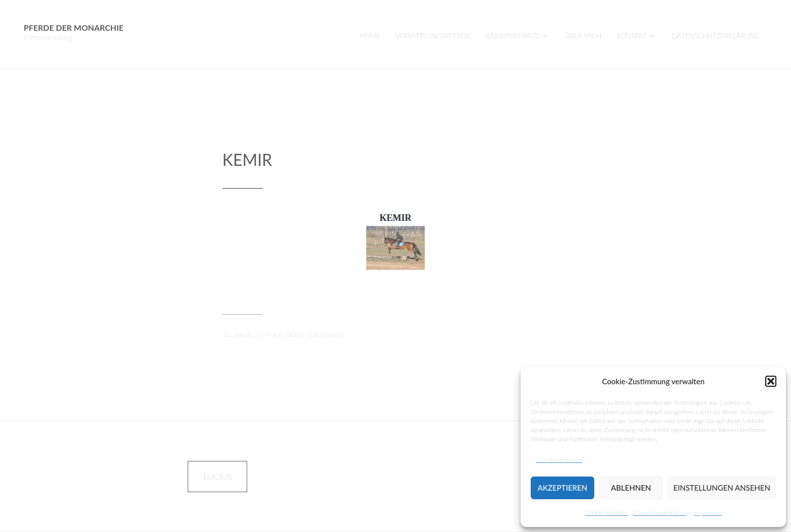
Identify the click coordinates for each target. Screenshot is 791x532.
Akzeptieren (562, 488)
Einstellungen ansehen (722, 488)
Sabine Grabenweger (315, 334)
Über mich (583, 36)
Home (370, 36)
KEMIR (247, 160)
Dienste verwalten (559, 460)
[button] (771, 381)
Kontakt (632, 36)
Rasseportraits (512, 36)
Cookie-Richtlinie (606, 513)
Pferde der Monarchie (74, 27)
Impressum (708, 513)
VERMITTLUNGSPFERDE (433, 36)
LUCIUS (217, 476)
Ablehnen (631, 488)
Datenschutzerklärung (661, 513)
